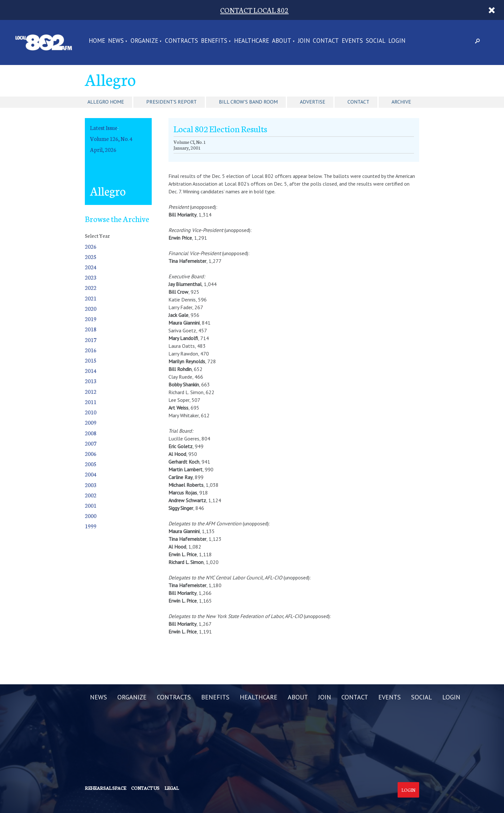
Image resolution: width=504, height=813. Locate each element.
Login (408, 790)
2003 (91, 485)
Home (97, 41)
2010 (91, 412)
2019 (91, 319)
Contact (358, 102)
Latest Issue (104, 128)
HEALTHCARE (252, 41)
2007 (91, 443)
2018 (91, 329)
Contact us (145, 788)
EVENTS (352, 41)
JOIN (304, 41)
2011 (91, 402)
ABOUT (282, 41)
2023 (91, 277)
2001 (91, 505)
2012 (91, 391)
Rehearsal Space (105, 788)
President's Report (171, 102)
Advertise (313, 102)
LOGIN (397, 41)
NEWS (116, 41)
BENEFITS (214, 41)
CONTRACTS (181, 41)
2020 (91, 308)
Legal (172, 788)
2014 (91, 370)
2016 (91, 350)
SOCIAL (376, 41)
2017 (91, 340)
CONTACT (326, 41)
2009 (91, 422)
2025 (91, 257)
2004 (91, 474)
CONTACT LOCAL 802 (254, 10)
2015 (91, 360)
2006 (91, 453)
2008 (91, 433)
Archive (401, 102)
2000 (91, 516)
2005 (91, 464)
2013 (91, 381)
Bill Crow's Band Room (248, 102)
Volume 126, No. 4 (111, 139)
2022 (91, 287)
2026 (91, 246)
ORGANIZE (144, 41)
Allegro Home (106, 102)
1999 (91, 526)
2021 (91, 298)
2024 (91, 267)
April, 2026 (103, 149)
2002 (91, 495)
